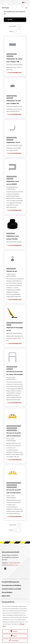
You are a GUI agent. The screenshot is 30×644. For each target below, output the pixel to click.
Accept (15, 631)
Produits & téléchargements (11, 582)
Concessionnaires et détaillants (12, 585)
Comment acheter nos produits (12, 589)
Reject (15, 636)
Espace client (6, 596)
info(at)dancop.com (12, 565)
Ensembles (11, 234)
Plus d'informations (15, 73)
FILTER (10, 20)
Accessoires (11, 269)
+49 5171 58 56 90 (14, 563)
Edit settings (15, 641)
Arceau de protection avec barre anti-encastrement (14, 428)
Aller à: (11, 31)
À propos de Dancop (8, 602)
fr (24, 2)
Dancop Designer (7, 592)
